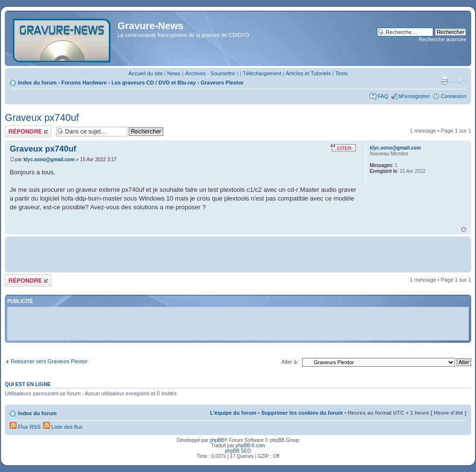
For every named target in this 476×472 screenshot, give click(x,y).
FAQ (383, 96)
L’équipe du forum (233, 413)
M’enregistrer (414, 96)
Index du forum (37, 83)
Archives (195, 73)
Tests (341, 73)
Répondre (28, 131)
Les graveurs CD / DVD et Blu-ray (154, 83)
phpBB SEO (238, 451)
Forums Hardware (84, 83)
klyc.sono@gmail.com (49, 160)
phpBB (217, 440)
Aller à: (290, 362)
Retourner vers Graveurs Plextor (49, 361)
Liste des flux (63, 427)
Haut (464, 229)
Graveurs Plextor (222, 83)
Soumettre (223, 73)
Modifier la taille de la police (459, 81)
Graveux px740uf (42, 118)
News (174, 73)
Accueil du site (145, 73)
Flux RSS (25, 427)
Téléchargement (262, 73)
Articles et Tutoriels (308, 73)
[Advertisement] (238, 253)
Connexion (453, 96)
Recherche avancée (442, 39)
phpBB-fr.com (250, 446)
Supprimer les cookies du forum (302, 413)
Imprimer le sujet (444, 81)
